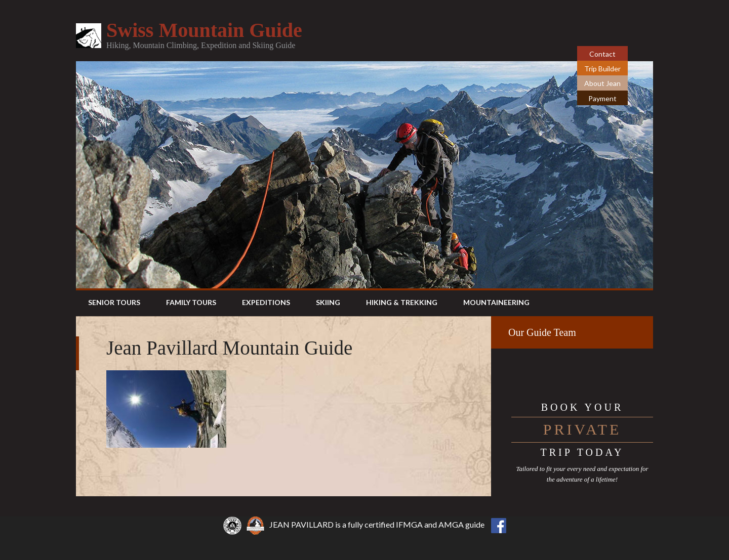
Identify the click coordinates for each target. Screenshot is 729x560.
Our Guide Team (542, 332)
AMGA (451, 524)
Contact (602, 54)
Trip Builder (602, 69)
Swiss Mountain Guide (204, 30)
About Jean (602, 83)
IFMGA (409, 524)
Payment (602, 98)
